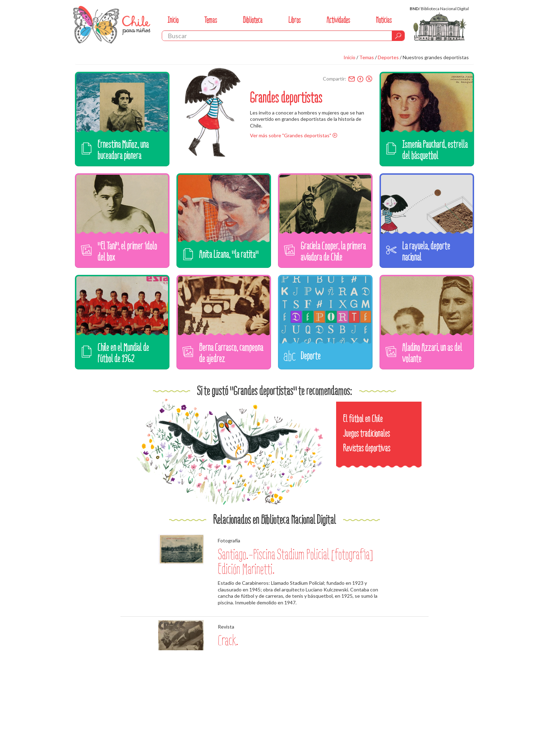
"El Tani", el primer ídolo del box (127, 251)
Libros (295, 20)
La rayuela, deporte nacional (426, 251)
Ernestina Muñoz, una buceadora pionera (123, 150)
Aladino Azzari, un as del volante (432, 353)
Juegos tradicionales (367, 433)
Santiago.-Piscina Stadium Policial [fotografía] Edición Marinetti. (295, 562)
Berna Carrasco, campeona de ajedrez (231, 353)
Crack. (228, 641)
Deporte (311, 356)
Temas (211, 20)
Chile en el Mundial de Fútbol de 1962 (123, 353)
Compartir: (335, 79)
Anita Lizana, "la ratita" (229, 254)
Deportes (388, 57)
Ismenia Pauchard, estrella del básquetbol (435, 150)
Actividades (338, 20)
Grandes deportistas (286, 97)
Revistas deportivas (367, 448)
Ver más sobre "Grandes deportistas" (291, 135)
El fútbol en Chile (363, 419)
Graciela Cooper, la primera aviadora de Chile (333, 251)
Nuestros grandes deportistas (436, 57)
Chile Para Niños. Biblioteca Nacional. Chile (112, 25)
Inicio (173, 20)
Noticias (384, 20)
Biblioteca (253, 20)
